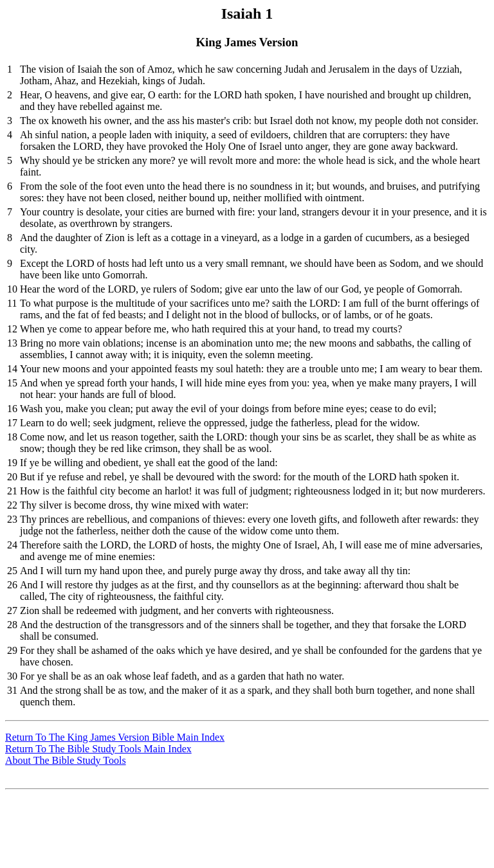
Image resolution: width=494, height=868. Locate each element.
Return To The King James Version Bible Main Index (115, 737)
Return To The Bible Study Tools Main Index (98, 749)
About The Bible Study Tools (66, 760)
